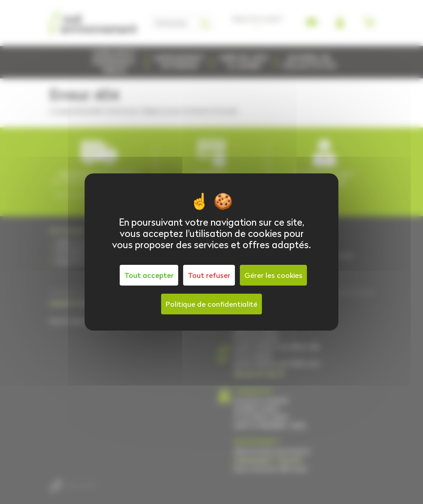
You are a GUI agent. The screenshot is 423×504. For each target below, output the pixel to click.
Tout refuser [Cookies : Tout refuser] (209, 275)
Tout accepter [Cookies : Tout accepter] (149, 275)
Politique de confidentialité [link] (211, 304)
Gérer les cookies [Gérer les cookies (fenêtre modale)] (273, 275)
